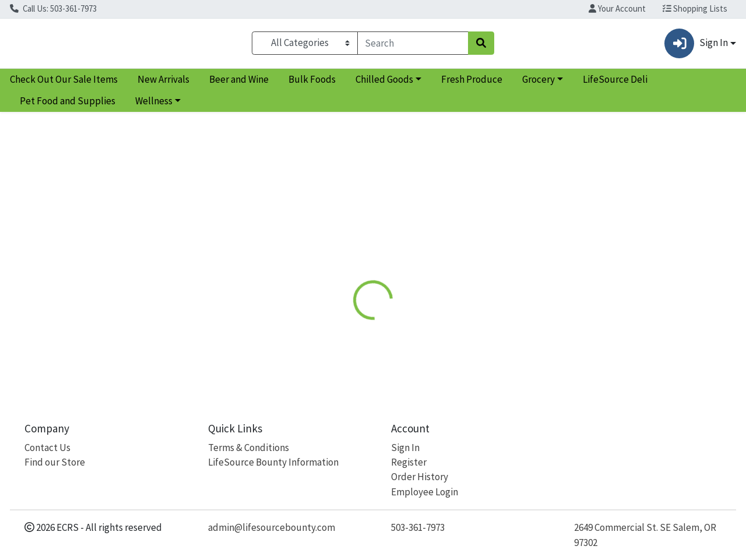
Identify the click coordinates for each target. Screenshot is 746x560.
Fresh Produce (472, 84)
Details (344, 253)
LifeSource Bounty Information (273, 462)
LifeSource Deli (615, 84)
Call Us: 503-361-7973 (53, 8)
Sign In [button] (696, 46)
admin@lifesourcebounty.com (272, 527)
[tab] (344, 253)
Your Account (617, 8)
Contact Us (47, 448)
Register (409, 462)
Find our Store (55, 462)
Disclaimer (398, 253)
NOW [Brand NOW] (445, 312)
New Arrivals (163, 84)
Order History (420, 477)
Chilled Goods (384, 84)
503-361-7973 (418, 527)
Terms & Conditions (249, 448)
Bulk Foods (312, 84)
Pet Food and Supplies (68, 106)
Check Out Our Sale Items (64, 84)
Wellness (154, 106)
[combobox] (413, 45)
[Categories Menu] (305, 45)
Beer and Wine (239, 84)
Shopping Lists (695, 8)
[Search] (413, 45)
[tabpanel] (528, 323)
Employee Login (425, 492)
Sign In (405, 448)
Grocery (539, 84)
